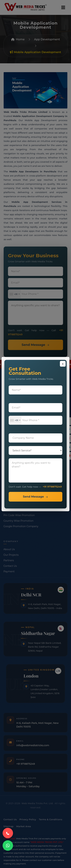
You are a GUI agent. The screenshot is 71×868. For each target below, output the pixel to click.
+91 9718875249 (52, 487)
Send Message (33, 497)
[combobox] (15, 420)
